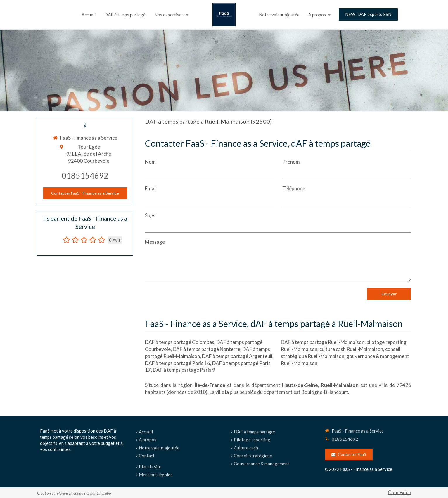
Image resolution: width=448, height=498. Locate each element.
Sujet (151, 215)
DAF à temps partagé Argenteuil (237, 356)
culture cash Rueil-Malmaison (351, 349)
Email (151, 188)
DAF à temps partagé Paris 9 (184, 370)
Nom (150, 162)
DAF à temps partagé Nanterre (206, 349)
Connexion (399, 492)
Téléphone (294, 188)
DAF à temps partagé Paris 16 (178, 363)
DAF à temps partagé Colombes (180, 342)
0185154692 (85, 175)
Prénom (291, 162)
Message (155, 242)
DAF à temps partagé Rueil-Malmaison (323, 342)
